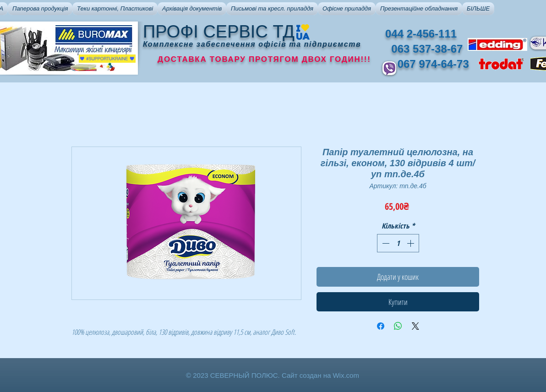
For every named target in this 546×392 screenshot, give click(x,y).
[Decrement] (385, 243)
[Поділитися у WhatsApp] (398, 326)
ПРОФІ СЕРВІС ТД (219, 32)
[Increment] (411, 243)
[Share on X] (415, 326)
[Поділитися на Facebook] (381, 326)
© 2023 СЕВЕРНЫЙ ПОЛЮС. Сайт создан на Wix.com (273, 375)
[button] (40, 9)
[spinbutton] (398, 243)
